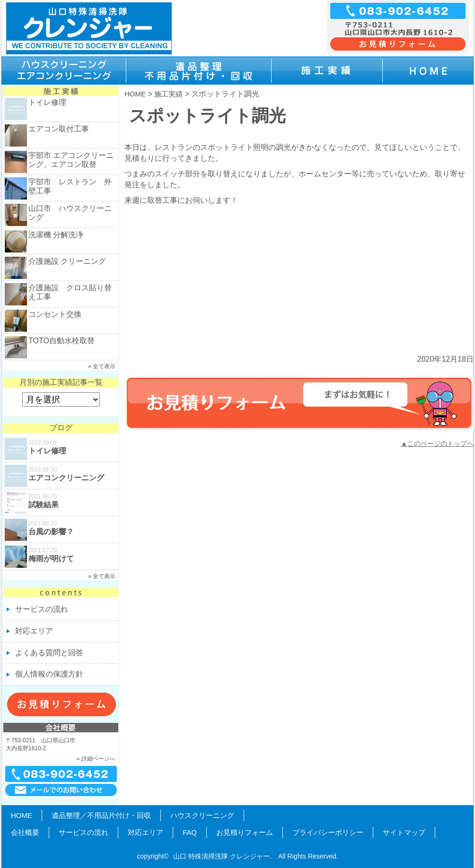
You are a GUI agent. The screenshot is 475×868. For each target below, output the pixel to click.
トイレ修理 (47, 102)
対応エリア (34, 631)
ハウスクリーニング (202, 815)
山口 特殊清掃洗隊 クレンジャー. (222, 856)
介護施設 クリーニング (67, 261)
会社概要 (25, 832)
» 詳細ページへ (96, 759)
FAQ (190, 832)
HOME (135, 94)
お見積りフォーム (245, 832)
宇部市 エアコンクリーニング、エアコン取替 (71, 160)
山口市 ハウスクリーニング (70, 213)
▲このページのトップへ (437, 443)
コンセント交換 (55, 314)
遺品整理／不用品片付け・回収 (101, 815)
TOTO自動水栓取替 (62, 341)
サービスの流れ (42, 609)
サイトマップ (404, 832)
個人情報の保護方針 (49, 674)
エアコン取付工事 (59, 129)
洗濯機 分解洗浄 (56, 235)
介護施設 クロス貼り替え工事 (70, 292)
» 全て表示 (102, 366)
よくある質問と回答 (49, 653)
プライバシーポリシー (328, 832)
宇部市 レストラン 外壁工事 (70, 186)
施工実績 (168, 94)
